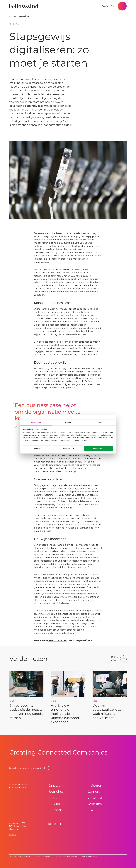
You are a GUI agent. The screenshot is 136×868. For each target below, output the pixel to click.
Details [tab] (68, 422)
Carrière (94, 792)
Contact (13, 835)
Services (55, 804)
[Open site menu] (122, 6)
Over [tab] (100, 422)
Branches (56, 792)
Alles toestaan (99, 448)
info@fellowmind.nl (20, 787)
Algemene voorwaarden (67, 856)
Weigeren (37, 448)
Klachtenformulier (90, 856)
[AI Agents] (104, 6)
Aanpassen (68, 448)
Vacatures (95, 798)
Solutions (56, 798)
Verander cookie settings (20, 856)
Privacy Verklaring (43, 856)
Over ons (95, 804)
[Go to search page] (113, 6)
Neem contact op (58, 640)
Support (55, 810)
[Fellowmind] (24, 6)
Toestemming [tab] (36, 422)
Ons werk (56, 786)
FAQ (91, 810)
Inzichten (95, 786)
